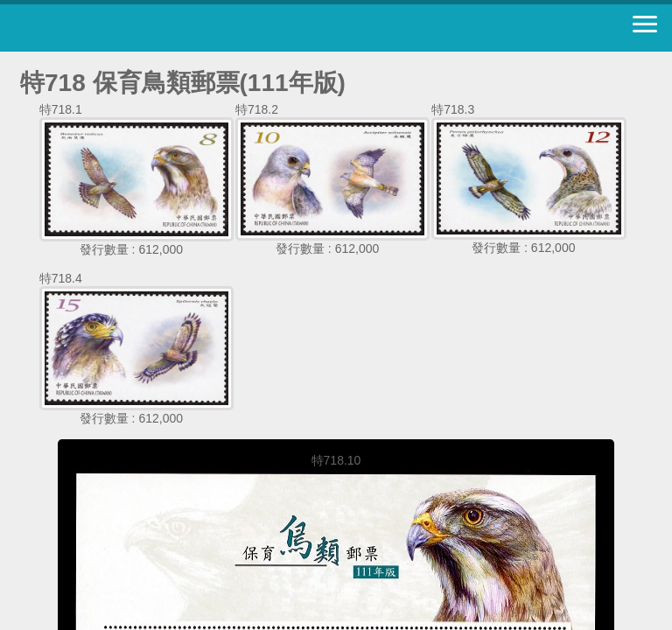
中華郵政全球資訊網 (109, 28)
